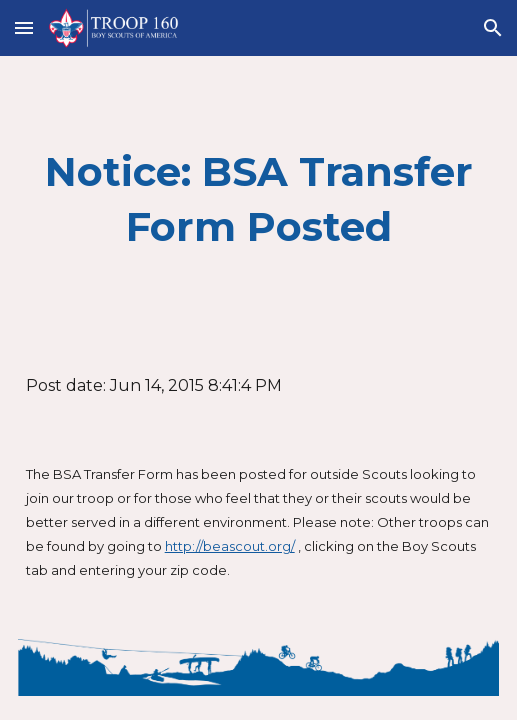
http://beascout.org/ (230, 546)
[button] (24, 27)
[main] (259, 199)
